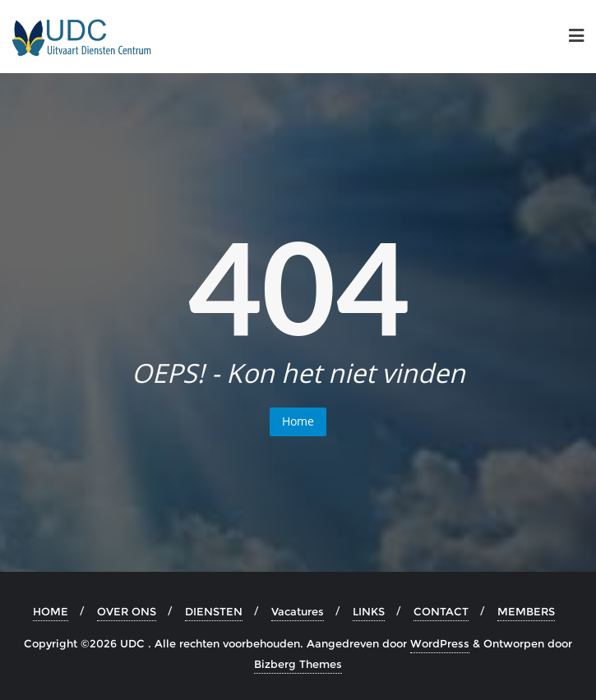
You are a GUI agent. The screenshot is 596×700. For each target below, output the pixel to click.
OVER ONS (127, 611)
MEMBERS (526, 611)
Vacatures (298, 611)
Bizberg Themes (298, 664)
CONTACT (441, 611)
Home (298, 421)
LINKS (369, 611)
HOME (51, 611)
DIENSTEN (214, 611)
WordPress (440, 643)
